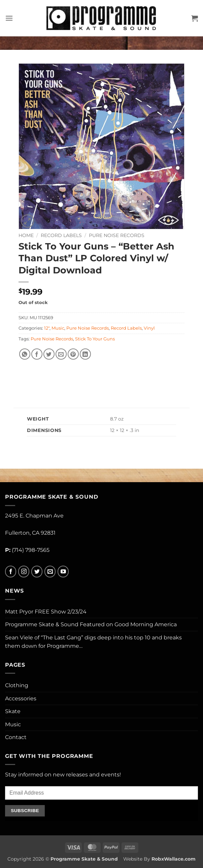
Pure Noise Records (117, 235)
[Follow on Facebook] (11, 572)
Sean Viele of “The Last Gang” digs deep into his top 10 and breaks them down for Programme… (93, 642)
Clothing (17, 685)
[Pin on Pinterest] (73, 354)
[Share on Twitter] (49, 354)
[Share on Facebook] (37, 354)
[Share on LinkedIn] (85, 354)
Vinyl (149, 328)
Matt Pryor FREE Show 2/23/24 (46, 612)
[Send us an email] (50, 572)
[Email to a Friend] (61, 354)
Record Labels (61, 235)
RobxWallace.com (174, 859)
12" (47, 328)
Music (58, 328)
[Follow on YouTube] (63, 572)
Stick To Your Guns (95, 339)
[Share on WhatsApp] (25, 354)
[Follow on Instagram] (24, 572)
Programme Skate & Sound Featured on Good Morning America (91, 624)
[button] (9, 18)
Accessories (21, 698)
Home (26, 235)
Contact (16, 737)
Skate (13, 711)
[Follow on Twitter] (37, 572)
